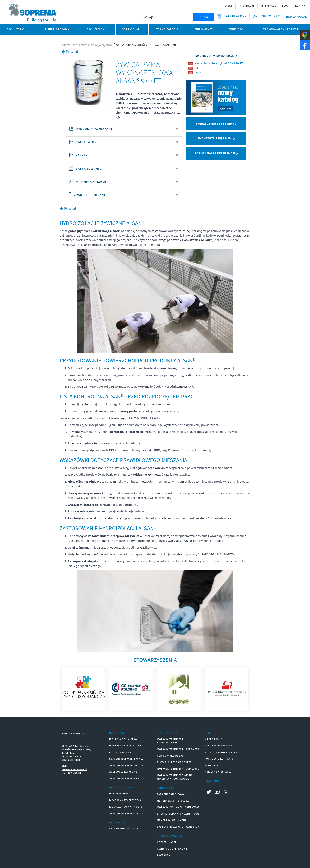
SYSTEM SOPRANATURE (124, 828)
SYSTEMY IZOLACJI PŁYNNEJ (126, 759)
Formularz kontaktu (219, 759)
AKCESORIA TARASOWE (123, 772)
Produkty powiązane (127, 129)
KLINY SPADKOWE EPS (170, 756)
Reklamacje (296, 16)
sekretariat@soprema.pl (74, 769)
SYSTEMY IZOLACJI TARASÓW (127, 778)
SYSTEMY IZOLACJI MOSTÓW (127, 813)
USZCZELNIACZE (167, 842)
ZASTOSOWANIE (127, 168)
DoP (198, 73)
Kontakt (301, 6)
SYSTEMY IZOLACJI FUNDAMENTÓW (178, 827)
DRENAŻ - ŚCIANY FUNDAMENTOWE (178, 814)
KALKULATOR (127, 142)
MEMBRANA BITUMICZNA (172, 820)
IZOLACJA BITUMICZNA (123, 739)
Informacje (247, 6)
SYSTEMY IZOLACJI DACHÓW (126, 765)
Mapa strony (213, 739)
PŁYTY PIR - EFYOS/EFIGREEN (174, 762)
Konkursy (211, 765)
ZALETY (127, 155)
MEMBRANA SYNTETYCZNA (125, 746)
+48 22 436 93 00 (73, 773)
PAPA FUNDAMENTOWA (171, 794)
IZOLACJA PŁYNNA (120, 752)
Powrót (72, 52)
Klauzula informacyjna (221, 752)
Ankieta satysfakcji (219, 772)
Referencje (268, 6)
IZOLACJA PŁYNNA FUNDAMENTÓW (178, 807)
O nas (229, 6)
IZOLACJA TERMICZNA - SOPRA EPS (178, 749)
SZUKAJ (204, 17)
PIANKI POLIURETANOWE (172, 849)
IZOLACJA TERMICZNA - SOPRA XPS (178, 769)
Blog (286, 6)
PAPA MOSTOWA (119, 793)
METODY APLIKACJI (127, 182)
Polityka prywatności (220, 746)
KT (197, 68)
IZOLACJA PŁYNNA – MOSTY (126, 807)
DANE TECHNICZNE (127, 195)
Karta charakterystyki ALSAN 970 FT (219, 63)
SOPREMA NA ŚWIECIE (73, 733)
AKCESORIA (164, 855)
